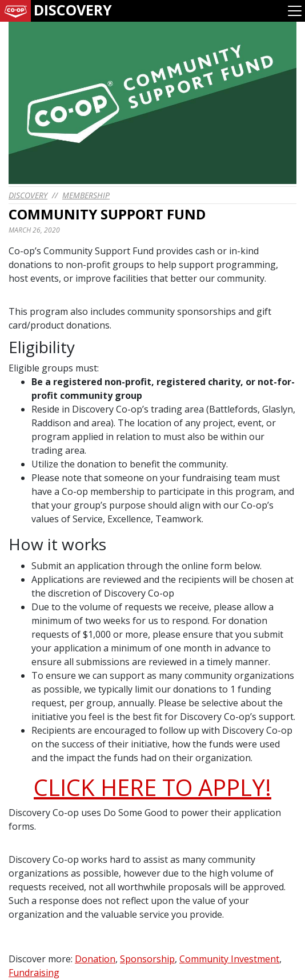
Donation (95, 959)
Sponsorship (147, 959)
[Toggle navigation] (295, 11)
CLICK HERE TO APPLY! (152, 787)
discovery (28, 195)
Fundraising (34, 973)
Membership (86, 195)
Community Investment (229, 959)
